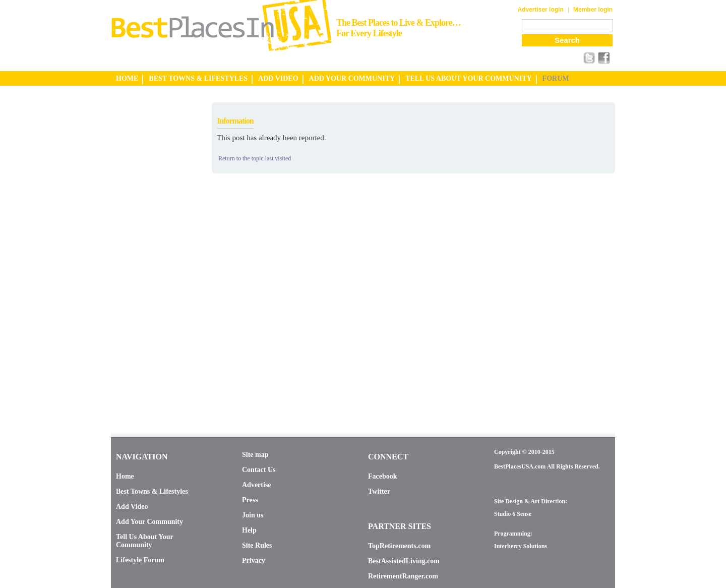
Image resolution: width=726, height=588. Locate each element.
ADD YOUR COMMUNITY (352, 78)
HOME (127, 78)
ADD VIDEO (278, 78)
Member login (593, 10)
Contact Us (259, 470)
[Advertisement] (151, 254)
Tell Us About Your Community (144, 541)
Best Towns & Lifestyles (152, 491)
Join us (253, 515)
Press (250, 500)
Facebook (383, 476)
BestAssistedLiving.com (404, 561)
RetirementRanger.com (403, 576)
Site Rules (257, 545)
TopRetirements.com (399, 546)
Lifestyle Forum (140, 560)
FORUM (556, 78)
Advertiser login (540, 10)
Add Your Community (149, 522)
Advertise (257, 485)
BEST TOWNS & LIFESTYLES (198, 78)
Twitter (379, 491)
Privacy (254, 561)
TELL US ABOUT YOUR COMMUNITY (468, 78)
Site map (255, 455)
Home (125, 476)
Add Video (132, 507)
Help (249, 530)
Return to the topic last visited (255, 158)
